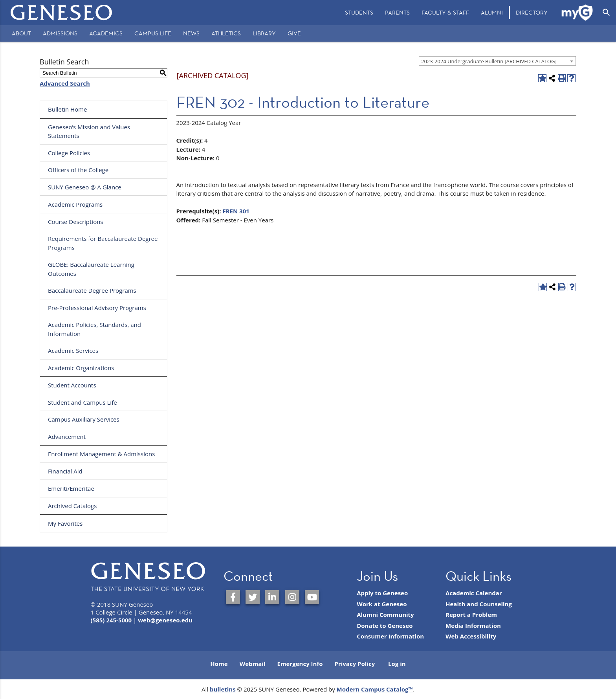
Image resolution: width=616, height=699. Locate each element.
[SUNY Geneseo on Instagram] (292, 597)
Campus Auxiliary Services (84, 419)
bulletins (223, 689)
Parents (397, 12)
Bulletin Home (68, 109)
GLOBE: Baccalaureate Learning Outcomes (91, 269)
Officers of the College (78, 170)
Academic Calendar (474, 593)
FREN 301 (236, 211)
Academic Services (73, 350)
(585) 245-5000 (111, 620)
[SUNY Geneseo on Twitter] (253, 597)
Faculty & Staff (445, 12)
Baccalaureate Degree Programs (92, 290)
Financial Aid (65, 471)
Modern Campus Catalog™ (375, 689)
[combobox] (497, 61)
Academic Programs (75, 204)
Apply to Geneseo (382, 593)
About (21, 33)
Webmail (253, 664)
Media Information (473, 626)
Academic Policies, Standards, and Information (94, 329)
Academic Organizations (81, 368)
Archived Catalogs (72, 506)
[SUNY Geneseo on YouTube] (312, 597)
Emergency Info (300, 664)
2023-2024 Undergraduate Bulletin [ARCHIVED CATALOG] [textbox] (489, 61)
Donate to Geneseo (385, 626)
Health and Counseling (479, 604)
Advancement (67, 437)
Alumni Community (385, 615)
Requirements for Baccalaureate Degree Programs (103, 243)
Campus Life (153, 33)
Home (219, 664)
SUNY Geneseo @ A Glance (85, 187)
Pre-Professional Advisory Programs (97, 308)
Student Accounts (72, 385)
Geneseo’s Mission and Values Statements (89, 131)
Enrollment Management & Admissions (101, 454)
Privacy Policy (355, 664)
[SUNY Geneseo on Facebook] (233, 597)
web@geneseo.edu (165, 620)
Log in (397, 664)
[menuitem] (359, 13)
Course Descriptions (76, 222)
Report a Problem (471, 615)
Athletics (226, 33)
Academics (106, 33)
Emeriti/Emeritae (71, 488)
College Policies (69, 153)
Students (359, 12)
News (191, 33)
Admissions (60, 33)
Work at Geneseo (382, 604)
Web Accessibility (471, 636)
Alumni (492, 12)
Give (294, 33)
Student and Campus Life (82, 402)
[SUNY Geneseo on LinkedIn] (272, 597)
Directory (532, 12)
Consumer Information (390, 636)
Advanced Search (65, 83)
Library (264, 33)
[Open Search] (606, 13)
